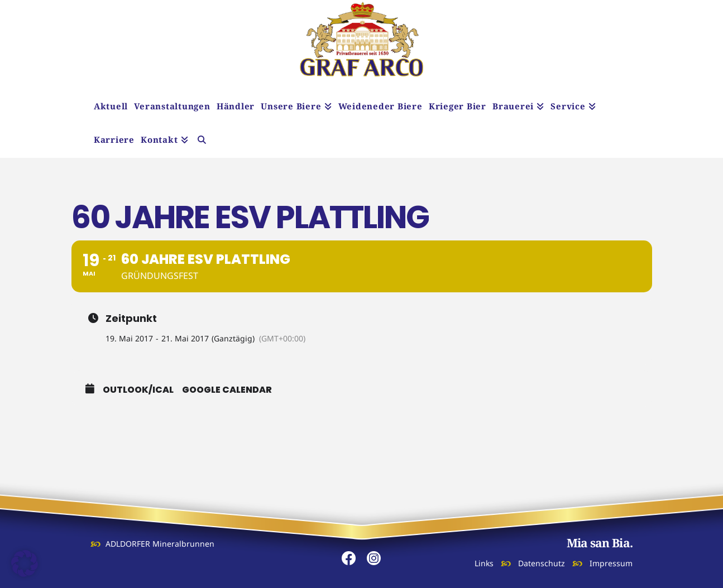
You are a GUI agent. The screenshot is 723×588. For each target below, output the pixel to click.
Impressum (611, 563)
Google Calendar (227, 390)
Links (484, 563)
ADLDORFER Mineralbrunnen (160, 544)
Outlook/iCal (138, 390)
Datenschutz (542, 563)
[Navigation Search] (202, 141)
